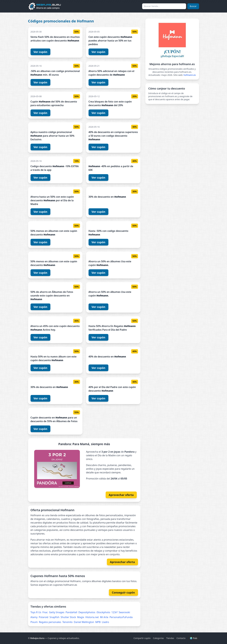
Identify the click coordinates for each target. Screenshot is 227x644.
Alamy (34, 617)
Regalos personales (50, 622)
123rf (114, 612)
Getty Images (57, 612)
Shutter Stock (68, 617)
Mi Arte (104, 617)
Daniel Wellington (84, 622)
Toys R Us (36, 612)
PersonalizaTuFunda (121, 617)
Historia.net (92, 617)
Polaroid (44, 617)
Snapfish (54, 617)
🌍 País (193, 638)
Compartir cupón (142, 638)
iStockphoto (103, 612)
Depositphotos (87, 612)
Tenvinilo (68, 622)
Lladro (105, 622)
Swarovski (124, 612)
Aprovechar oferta (121, 495)
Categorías (158, 638)
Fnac (45, 612)
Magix (81, 617)
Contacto (181, 638)
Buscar (193, 6)
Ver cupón (40, 52)
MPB (98, 622)
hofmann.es (190, 75)
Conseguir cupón (123, 592)
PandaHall (71, 612)
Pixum (34, 622)
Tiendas (170, 638)
